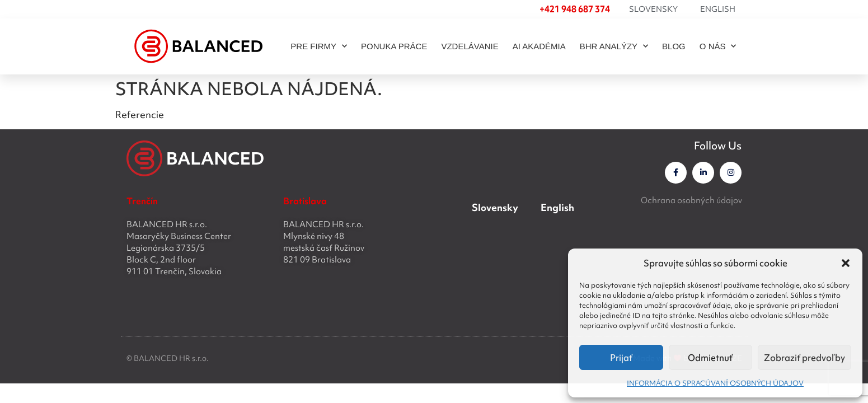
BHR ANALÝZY (614, 46)
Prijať (621, 358)
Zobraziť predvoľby (804, 358)
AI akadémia (539, 46)
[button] (846, 263)
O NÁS (718, 46)
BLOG (674, 46)
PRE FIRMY (319, 46)
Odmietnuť (710, 358)
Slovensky (653, 9)
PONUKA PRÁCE (394, 46)
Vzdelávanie (470, 46)
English (718, 9)
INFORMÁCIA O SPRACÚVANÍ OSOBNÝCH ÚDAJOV (715, 383)
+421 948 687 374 (575, 9)
